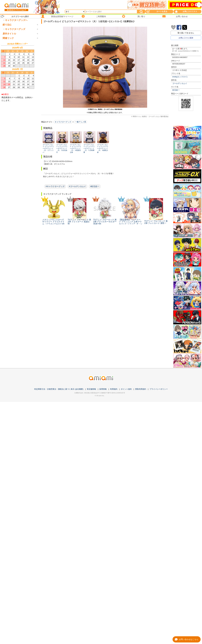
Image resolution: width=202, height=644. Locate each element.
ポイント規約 (126, 389)
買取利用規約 (141, 389)
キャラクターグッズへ (16, 20)
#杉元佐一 (95, 186)
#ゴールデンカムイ (77, 186)
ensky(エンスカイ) (180, 77)
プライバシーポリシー (159, 389)
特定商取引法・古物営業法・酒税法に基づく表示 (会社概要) (59, 389)
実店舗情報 (91, 389)
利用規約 (114, 389)
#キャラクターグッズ (55, 186)
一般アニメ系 (81, 122)
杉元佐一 (176, 90)
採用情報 (103, 389)
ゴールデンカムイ (180, 83)
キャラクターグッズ (63, 122)
